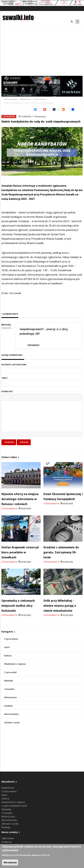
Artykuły (8, 706)
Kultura (8, 656)
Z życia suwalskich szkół (14, 806)
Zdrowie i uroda (12, 723)
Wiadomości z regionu (15, 664)
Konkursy (6, 842)
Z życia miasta (40, 99)
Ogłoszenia (8, 838)
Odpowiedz (33, 345)
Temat (5, 378)
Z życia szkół (10, 672)
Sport (7, 647)
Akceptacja (10, 862)
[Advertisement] (42, 52)
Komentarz (7, 391)
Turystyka (9, 689)
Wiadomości (25, 99)
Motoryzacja (10, 697)
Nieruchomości (12, 714)
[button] (5, 397)
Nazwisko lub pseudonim (14, 365)
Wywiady (9, 681)
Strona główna (11, 99)
